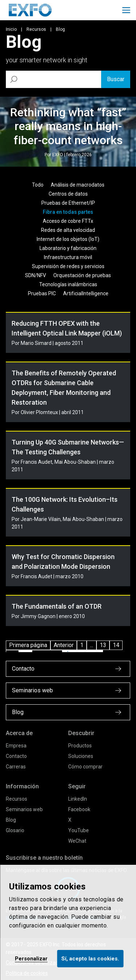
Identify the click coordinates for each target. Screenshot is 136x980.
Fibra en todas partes (68, 212)
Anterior (64, 645)
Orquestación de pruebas (82, 275)
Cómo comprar (85, 767)
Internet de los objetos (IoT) (68, 239)
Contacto (16, 756)
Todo (38, 185)
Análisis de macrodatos (78, 185)
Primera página (28, 645)
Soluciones (81, 756)
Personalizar (31, 959)
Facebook (79, 809)
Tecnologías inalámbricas (68, 284)
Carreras (16, 767)
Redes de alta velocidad (68, 230)
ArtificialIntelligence (86, 293)
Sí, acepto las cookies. (90, 959)
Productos (80, 746)
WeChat (77, 841)
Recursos (36, 29)
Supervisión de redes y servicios (68, 266)
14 (116, 645)
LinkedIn (78, 799)
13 (103, 645)
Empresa (16, 746)
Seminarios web (24, 809)
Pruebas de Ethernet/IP (68, 203)
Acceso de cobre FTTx (68, 221)
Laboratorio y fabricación (68, 248)
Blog (11, 820)
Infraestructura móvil (68, 257)
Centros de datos (68, 194)
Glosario (15, 830)
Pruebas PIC (42, 293)
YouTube (79, 830)
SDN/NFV (36, 275)
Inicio (11, 29)
